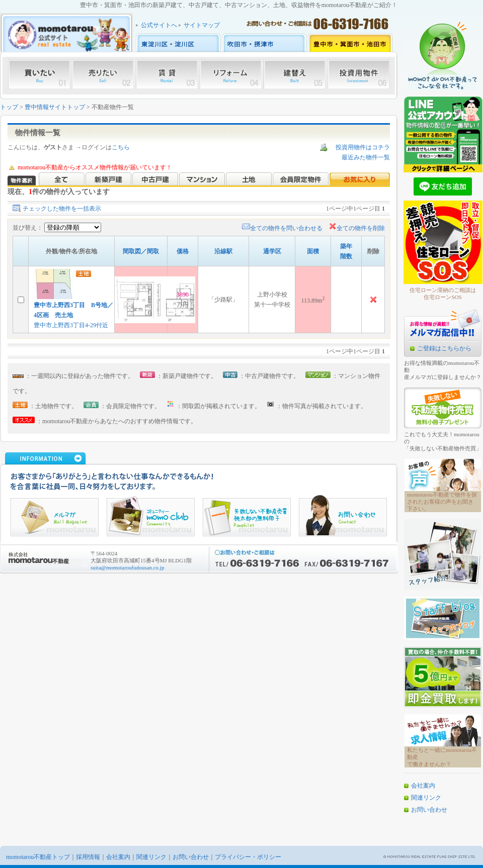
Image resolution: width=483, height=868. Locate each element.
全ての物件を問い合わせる (282, 228)
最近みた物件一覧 (366, 157)
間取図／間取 (141, 251)
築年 (346, 246)
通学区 (272, 251)
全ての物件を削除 (357, 228)
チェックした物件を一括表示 (62, 209)
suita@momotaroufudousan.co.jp (127, 567)
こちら (121, 147)
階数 (346, 256)
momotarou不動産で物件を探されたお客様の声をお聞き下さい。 (442, 502)
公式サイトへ (159, 25)
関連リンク (426, 798)
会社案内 (423, 786)
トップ (9, 107)
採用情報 (88, 857)
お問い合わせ (429, 810)
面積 (313, 251)
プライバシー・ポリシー (248, 857)
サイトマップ (202, 25)
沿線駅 (223, 251)
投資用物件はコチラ (363, 147)
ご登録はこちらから (444, 348)
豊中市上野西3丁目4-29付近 (71, 325)
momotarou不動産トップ (38, 857)
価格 (183, 251)
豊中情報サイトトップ (55, 107)
